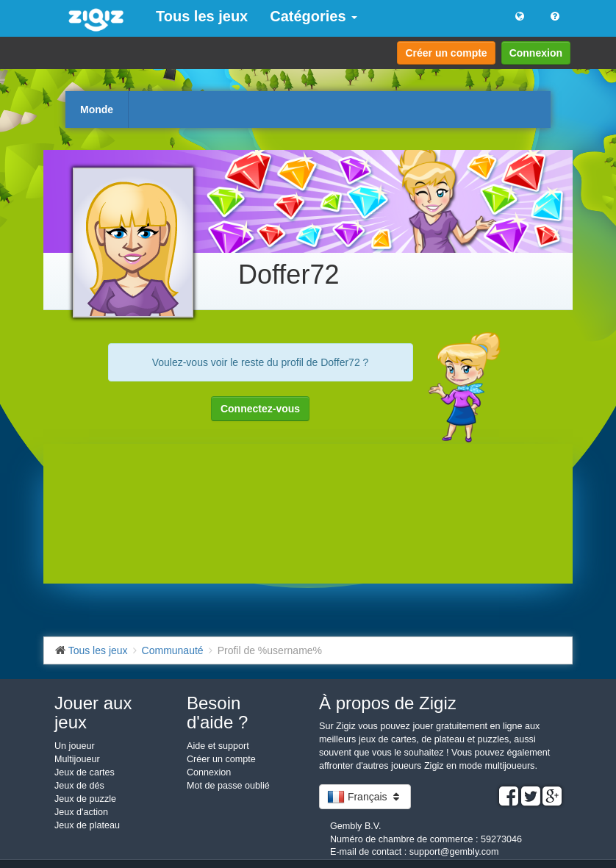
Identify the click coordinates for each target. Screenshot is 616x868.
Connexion (536, 53)
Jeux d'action (81, 812)
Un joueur (75, 746)
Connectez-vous (260, 409)
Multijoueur (77, 759)
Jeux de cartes (85, 772)
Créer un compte (446, 53)
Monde (97, 110)
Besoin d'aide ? (217, 713)
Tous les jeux (202, 16)
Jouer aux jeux (93, 713)
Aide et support (218, 746)
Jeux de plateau (87, 825)
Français (365, 797)
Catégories (314, 16)
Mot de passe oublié (228, 786)
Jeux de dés (79, 786)
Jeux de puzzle (85, 799)
